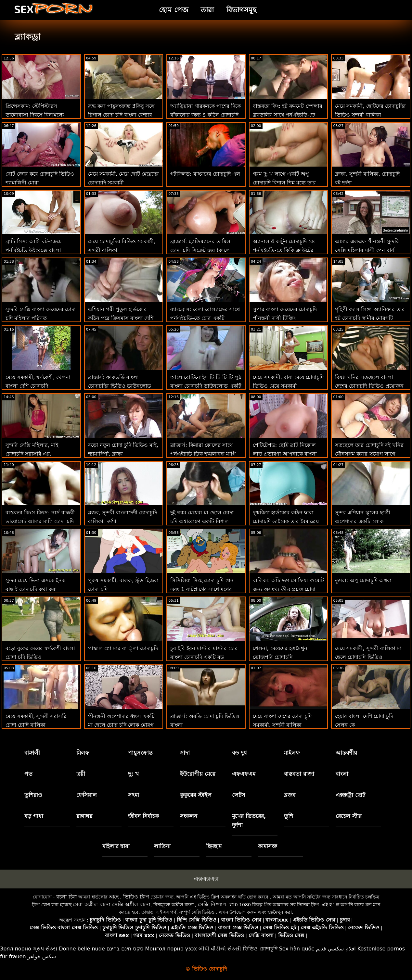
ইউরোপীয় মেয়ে (198, 774)
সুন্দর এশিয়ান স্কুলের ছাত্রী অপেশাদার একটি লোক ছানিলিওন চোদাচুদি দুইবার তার (368, 521)
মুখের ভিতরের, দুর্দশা (249, 821)
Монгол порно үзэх (171, 949)
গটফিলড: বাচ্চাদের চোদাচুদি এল (205, 174)
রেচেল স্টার (349, 816)
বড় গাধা (34, 816)
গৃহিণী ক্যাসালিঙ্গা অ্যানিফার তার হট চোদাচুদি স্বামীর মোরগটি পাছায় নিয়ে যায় (370, 318)
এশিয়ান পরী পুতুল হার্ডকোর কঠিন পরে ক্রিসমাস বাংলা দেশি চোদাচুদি (121, 318)
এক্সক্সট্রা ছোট (350, 795)
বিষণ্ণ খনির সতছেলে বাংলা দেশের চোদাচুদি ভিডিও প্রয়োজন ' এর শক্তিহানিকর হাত (369, 386)
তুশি (289, 816)
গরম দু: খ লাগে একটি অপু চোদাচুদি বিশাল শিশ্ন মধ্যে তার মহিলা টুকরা (284, 183)
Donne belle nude (82, 949)
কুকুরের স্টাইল (196, 795)
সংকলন (189, 816)
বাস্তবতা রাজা (299, 774)
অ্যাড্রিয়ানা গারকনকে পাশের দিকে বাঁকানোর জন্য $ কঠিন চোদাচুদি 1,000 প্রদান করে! (206, 115)
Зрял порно (16, 949)
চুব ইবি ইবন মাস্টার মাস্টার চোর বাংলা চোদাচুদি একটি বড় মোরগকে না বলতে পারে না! (204, 657)
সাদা (185, 753)
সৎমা (134, 795)
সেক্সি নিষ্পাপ (212, 905)
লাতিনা (162, 846)
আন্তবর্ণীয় (346, 753)
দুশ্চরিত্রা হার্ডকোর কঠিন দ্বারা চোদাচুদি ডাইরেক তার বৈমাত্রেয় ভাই (286, 521)
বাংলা (342, 774)
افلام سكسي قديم (336, 949)
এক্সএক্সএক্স (206, 879)
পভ (28, 774)
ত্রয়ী (81, 774)
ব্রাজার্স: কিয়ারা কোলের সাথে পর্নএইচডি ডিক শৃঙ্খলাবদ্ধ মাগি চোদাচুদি (203, 454)
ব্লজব (290, 795)
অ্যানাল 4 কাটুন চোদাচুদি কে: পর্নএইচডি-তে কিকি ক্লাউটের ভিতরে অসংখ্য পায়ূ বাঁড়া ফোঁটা (286, 250)
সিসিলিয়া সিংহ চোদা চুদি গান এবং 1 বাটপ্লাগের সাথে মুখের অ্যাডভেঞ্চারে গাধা (202, 589)
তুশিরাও (33, 795)
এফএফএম (244, 774)
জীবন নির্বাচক (143, 816)
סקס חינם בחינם (125, 949)
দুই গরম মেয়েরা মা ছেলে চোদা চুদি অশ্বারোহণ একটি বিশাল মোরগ (202, 521)
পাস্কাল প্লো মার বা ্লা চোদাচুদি (123, 648)
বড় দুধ (239, 753)
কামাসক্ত (268, 846)
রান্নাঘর (84, 816)
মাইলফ (292, 753)
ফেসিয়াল (87, 795)
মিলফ (83, 753)
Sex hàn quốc (297, 949)
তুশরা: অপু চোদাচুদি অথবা (363, 580)
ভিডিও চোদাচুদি (260, 949)
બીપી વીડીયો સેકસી (220, 949)
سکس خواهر (42, 956)
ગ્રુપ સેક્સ (45, 949)
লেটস (238, 795)
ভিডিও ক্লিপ (136, 897)
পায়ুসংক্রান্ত (140, 753)
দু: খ (133, 774)
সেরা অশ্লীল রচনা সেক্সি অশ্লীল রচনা (111, 905)
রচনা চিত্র (67, 897)
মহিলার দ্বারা (116, 846)
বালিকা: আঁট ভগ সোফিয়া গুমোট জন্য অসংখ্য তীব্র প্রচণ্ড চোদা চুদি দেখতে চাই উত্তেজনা (288, 589)
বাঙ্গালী (32, 753)
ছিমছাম (214, 846)
